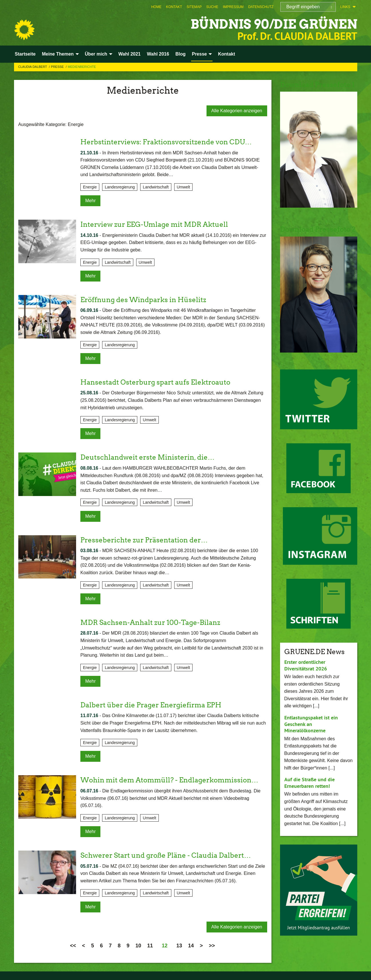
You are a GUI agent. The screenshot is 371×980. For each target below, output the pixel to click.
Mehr (90, 201)
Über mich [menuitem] (96, 54)
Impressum (233, 7)
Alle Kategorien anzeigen (237, 111)
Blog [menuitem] (180, 54)
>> (212, 946)
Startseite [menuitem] (25, 54)
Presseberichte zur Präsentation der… (144, 540)
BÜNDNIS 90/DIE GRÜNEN (274, 24)
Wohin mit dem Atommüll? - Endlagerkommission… (169, 780)
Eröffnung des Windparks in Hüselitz (143, 300)
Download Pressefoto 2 (318, 229)
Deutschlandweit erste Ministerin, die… (147, 457)
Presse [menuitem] (200, 54)
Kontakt (174, 7)
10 (138, 946)
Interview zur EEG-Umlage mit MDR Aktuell (154, 224)
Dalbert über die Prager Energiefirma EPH (151, 705)
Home (156, 7)
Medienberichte (82, 67)
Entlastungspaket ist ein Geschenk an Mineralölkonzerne (311, 724)
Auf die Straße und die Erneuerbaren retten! (310, 783)
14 (191, 946)
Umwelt (183, 187)
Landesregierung (120, 187)
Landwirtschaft (156, 187)
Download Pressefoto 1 (317, 85)
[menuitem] (156, 7)
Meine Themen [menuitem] (58, 54)
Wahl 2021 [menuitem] (130, 54)
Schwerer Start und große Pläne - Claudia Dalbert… (166, 855)
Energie (90, 187)
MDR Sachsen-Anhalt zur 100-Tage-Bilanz (150, 622)
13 (179, 946)
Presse (58, 67)
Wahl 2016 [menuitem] (158, 54)
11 (150, 946)
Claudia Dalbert (33, 67)
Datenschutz (261, 7)
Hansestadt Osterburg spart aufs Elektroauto (155, 382)
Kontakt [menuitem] (227, 54)
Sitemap (194, 7)
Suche (212, 7)
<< (73, 946)
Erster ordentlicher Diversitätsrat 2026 (306, 665)
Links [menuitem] (345, 7)
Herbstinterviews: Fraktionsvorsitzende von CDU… (166, 142)
